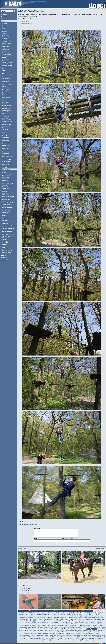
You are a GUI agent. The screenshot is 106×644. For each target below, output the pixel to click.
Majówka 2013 (5, 115)
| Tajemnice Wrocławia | (29, 626)
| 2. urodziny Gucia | (88, 616)
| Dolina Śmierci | (72, 640)
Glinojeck (4, 48)
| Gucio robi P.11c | (59, 629)
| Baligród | (27, 635)
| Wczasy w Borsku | (54, 632)
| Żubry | (65, 640)
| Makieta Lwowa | (48, 634)
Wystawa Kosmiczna (6, 246)
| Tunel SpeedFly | (38, 634)
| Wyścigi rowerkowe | (62, 622)
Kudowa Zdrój (5, 104)
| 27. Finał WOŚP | (92, 640)
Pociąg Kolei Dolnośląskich (8, 139)
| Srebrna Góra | (46, 630)
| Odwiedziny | (51, 614)
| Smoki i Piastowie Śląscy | (91, 629)
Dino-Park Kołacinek (7, 99)
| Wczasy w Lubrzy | (38, 621)
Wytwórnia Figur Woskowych (8, 196)
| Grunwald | (56, 634)
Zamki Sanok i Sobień (7, 211)
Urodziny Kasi (5, 67)
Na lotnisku (5, 51)
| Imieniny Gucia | (99, 614)
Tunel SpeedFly (5, 187)
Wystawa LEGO (6, 142)
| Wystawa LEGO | (74, 627)
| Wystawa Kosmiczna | (36, 642)
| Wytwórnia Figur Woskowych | (95, 634)
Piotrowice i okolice (6, 144)
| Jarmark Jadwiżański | (49, 622)
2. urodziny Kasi (6, 91)
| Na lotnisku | (39, 616)
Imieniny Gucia (5, 46)
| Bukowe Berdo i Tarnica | (84, 638)
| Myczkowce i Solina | (36, 635)
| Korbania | (57, 638)
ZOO (3, 74)
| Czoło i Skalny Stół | (78, 637)
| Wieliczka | (68, 637)
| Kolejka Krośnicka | (81, 634)
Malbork (4, 179)
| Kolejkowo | (71, 634)
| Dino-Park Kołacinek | (99, 621)
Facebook (4, 255)
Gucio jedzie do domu (7, 40)
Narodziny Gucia (6, 37)
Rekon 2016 (5, 171)
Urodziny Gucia (5, 50)
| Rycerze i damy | (27, 624)
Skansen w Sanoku (6, 204)
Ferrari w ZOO (5, 118)
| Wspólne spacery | (71, 616)
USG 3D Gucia (5, 35)
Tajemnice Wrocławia (7, 125)
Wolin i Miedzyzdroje (7, 174)
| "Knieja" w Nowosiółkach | (56, 635)
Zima (3, 45)
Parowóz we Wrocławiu (7, 88)
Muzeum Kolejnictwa (7, 78)
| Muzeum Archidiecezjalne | (93, 626)
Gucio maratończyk (6, 61)
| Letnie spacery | (76, 618)
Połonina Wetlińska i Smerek (8, 235)
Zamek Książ (5, 220)
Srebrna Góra (5, 163)
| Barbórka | (81, 619)
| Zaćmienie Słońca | (48, 629)
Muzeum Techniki (6, 176)
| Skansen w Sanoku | (70, 635)
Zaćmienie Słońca (6, 150)
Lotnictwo (4, 19)
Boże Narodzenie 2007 (7, 43)
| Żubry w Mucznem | (50, 637)
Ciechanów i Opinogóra (7, 182)
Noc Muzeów (5, 155)
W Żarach (4, 86)
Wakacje (4, 77)
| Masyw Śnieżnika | (56, 630)
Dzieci (3, 21)
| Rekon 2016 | (102, 630)
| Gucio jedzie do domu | (62, 614)
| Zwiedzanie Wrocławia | (68, 624)
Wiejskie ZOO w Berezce (7, 208)
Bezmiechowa (5, 214)
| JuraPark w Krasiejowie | (60, 619)
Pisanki (4, 133)
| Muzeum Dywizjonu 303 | (74, 642)
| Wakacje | (37, 619)
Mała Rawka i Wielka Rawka (8, 228)
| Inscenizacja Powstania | (25, 629)
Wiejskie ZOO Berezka (7, 231)
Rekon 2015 (5, 158)
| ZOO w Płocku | (29, 622)
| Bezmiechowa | (60, 637)
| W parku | (79, 616)
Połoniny (4, 201)
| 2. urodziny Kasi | (48, 621)
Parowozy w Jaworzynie (7, 66)
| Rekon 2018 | (23, 638)
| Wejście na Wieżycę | (76, 621)
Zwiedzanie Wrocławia (7, 120)
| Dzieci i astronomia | (42, 626)
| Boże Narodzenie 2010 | (91, 619)
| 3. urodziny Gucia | (72, 619)
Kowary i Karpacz (6, 161)
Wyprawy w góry (6, 141)
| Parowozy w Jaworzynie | (55, 618)
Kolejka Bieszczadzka (7, 209)
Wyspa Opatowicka (6, 169)
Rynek (4, 70)
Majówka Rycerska (6, 136)
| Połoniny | (46, 635)
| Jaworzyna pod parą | (59, 621)
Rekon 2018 (5, 222)
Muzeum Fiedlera (6, 129)
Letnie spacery (5, 69)
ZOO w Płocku (5, 102)
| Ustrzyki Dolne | (80, 635)
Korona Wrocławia (6, 149)
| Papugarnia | (100, 640)
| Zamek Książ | (101, 637)
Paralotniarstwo (6, 17)
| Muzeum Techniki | (43, 632)
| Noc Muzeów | (79, 629)
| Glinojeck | (22, 616)
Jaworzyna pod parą (6, 93)
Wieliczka (4, 216)
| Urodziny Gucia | (30, 616)
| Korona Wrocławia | (37, 629)
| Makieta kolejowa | (53, 626)
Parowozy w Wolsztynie (7, 62)
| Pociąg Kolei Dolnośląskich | (50, 627)
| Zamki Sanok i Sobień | (38, 637)
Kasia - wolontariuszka (7, 219)
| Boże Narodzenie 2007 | (83, 614)
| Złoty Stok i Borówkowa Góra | (97, 632)
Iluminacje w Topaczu (7, 252)
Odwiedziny (5, 38)
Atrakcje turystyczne (7, 25)
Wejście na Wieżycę (6, 96)
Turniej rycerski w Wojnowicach (9, 225)
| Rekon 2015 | (102, 629)
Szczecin (4, 172)
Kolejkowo (4, 193)
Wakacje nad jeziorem (7, 112)
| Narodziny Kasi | (48, 616)
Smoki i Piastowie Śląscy (7, 156)
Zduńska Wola (5, 180)
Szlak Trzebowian (6, 131)
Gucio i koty (5, 42)
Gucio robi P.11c (6, 152)
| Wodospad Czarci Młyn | (26, 640)
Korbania (4, 227)
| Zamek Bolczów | (80, 630)
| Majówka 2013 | (36, 624)
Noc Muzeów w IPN (6, 185)
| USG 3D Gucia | (32, 614)
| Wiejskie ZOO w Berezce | (92, 635)
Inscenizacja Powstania (7, 147)
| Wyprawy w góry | (63, 627)
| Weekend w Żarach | (43, 618)
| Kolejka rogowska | (87, 621)
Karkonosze (5, 192)
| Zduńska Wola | (70, 632)
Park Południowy (6, 72)
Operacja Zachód (6, 117)
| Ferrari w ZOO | (56, 624)
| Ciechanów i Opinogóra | (81, 632)
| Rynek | (84, 618)
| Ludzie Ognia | (31, 638)
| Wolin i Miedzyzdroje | (31, 632)
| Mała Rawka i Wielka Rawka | (69, 638)
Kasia (3, 28)
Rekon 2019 (5, 247)
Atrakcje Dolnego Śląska (7, 121)
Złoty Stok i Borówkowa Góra (8, 184)
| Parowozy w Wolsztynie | (30, 618)
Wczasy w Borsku (6, 177)
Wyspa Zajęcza (5, 241)
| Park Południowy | (91, 618)
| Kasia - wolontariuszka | (90, 637)
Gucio (3, 27)
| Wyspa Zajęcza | (82, 640)
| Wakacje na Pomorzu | (87, 622)
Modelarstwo (5, 15)
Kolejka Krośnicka (6, 195)
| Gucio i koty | (72, 614)
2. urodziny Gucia (6, 59)
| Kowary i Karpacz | (36, 630)
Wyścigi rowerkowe (6, 107)
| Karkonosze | (63, 634)
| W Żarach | (101, 619)
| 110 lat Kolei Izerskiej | (74, 622)
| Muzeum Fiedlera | (64, 626)
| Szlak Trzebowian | (75, 626)
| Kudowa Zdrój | (39, 622)
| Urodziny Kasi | (67, 618)
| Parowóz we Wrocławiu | (25, 621)
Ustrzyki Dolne (5, 206)
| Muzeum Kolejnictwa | (46, 619)
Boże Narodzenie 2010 (7, 85)
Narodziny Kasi (5, 53)
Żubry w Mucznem (6, 212)
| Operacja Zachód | (46, 624)
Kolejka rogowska (6, 97)
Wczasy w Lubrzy (6, 89)
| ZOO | (99, 618)
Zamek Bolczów (5, 168)
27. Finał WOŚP (6, 243)
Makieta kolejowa (6, 128)
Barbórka (4, 83)
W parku (4, 58)
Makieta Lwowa (6, 188)
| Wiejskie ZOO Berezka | (98, 638)
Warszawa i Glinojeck (7, 145)
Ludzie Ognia (5, 223)
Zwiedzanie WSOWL (7, 160)
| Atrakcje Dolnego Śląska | (82, 624)
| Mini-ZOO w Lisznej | (56, 640)
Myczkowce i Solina (6, 200)
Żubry (4, 238)
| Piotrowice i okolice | (85, 627)
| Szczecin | (21, 632)
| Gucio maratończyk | (99, 616)
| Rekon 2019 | (46, 642)
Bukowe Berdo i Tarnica (7, 230)
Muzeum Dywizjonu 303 (7, 251)
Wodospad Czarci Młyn (7, 233)
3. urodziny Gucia (6, 81)
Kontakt (5, 260)
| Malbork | (62, 632)
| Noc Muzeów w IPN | (27, 634)
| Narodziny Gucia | (42, 614)
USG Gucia (5, 34)
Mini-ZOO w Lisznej (7, 236)
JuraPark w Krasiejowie (7, 80)
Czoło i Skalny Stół (6, 217)
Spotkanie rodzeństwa (7, 54)
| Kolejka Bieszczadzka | (25, 637)
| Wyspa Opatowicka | (92, 630)
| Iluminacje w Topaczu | (88, 642)
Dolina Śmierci (5, 239)
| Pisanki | (83, 626)
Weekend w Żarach (6, 64)
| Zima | (92, 614)
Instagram (4, 257)
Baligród (4, 198)
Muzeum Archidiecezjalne (8, 134)
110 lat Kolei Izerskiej (7, 109)
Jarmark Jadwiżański (7, 105)
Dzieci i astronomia (6, 126)
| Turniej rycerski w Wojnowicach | (45, 638)
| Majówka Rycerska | (26, 627)
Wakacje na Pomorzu (7, 110)
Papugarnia (5, 244)
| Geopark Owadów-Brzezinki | (58, 642)
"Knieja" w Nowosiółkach (8, 203)
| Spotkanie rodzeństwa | (59, 616)
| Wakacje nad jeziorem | (100, 622)
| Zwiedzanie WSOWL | (24, 630)
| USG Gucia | (23, 614)
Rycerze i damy (5, 113)
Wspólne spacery (6, 56)
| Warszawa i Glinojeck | (97, 627)
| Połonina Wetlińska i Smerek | (42, 640)
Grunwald (4, 190)
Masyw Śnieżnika (6, 164)
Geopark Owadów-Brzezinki (8, 249)
